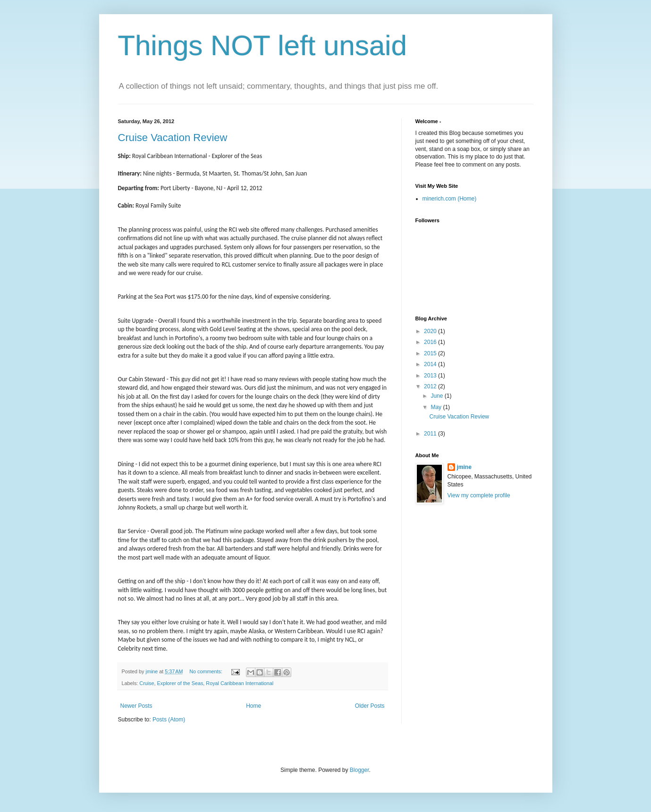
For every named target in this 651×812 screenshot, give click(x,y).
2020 (431, 331)
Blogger (359, 770)
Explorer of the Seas (180, 683)
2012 (431, 386)
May (437, 407)
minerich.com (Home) (450, 199)
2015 (431, 353)
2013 (431, 376)
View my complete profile (479, 495)
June (437, 396)
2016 (431, 342)
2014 (431, 364)
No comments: (207, 671)
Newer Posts (136, 706)
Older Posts (370, 706)
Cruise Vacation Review (173, 138)
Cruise (147, 683)
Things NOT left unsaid (263, 46)
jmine (464, 467)
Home (254, 706)
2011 (431, 434)
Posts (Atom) (169, 720)
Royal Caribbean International (240, 683)
